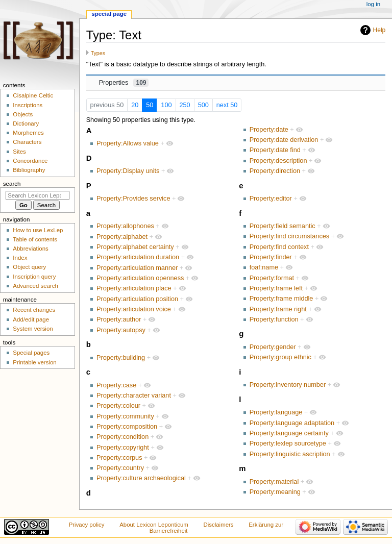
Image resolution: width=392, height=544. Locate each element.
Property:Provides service (133, 199)
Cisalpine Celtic (33, 95)
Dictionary (26, 123)
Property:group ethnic (280, 357)
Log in (373, 4)
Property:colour (118, 406)
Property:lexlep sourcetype (288, 443)
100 (166, 105)
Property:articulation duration (138, 257)
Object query (29, 267)
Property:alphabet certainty (135, 247)
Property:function (274, 319)
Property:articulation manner (137, 268)
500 (203, 105)
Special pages (31, 353)
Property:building (121, 358)
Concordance (30, 161)
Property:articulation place (134, 288)
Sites (19, 152)
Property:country (120, 468)
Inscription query (34, 277)
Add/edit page (31, 319)
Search (12, 184)
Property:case (116, 385)
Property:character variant (134, 395)
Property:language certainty (289, 433)
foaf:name (264, 267)
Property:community (125, 416)
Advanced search (35, 286)
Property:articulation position (137, 299)
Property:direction (275, 171)
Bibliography (29, 170)
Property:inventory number (288, 385)
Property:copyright (123, 448)
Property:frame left (276, 288)
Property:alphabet (122, 237)
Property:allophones (125, 226)
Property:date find (275, 150)
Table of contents (35, 239)
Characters (27, 142)
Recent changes (34, 310)
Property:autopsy (121, 330)
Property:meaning (275, 492)
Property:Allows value (128, 143)
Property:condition (122, 437)
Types (98, 53)
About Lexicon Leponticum (154, 525)
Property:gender (273, 347)
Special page (109, 14)
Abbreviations (30, 249)
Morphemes (28, 133)
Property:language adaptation (292, 423)
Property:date (269, 130)
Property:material (274, 482)
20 (135, 105)
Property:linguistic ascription (290, 454)
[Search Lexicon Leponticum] (38, 195)
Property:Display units (128, 171)
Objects (23, 114)
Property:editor (271, 199)
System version (33, 329)
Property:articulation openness (140, 278)
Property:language (276, 412)
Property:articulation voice (134, 309)
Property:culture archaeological (141, 478)
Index (20, 258)
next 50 (227, 105)
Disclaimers (219, 525)
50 (150, 105)
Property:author (119, 319)
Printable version (34, 362)
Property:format (272, 278)
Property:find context (279, 247)
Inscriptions (28, 105)
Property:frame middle (281, 299)
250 (185, 105)
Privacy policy (87, 525)
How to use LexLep (38, 230)
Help (379, 30)
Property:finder (271, 257)
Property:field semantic (283, 226)
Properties (124, 83)
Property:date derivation (284, 140)
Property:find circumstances (290, 236)
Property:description (278, 161)
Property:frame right (278, 309)
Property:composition (127, 427)
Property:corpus (119, 458)
